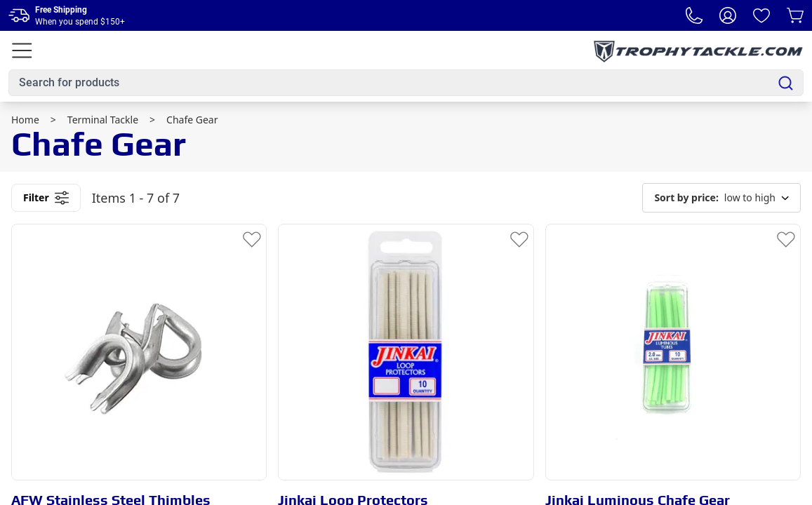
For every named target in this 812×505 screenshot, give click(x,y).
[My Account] (728, 15)
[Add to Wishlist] (252, 238)
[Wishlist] (761, 15)
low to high (721, 198)
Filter (46, 198)
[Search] (786, 83)
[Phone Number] (694, 15)
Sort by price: (686, 197)
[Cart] (795, 15)
